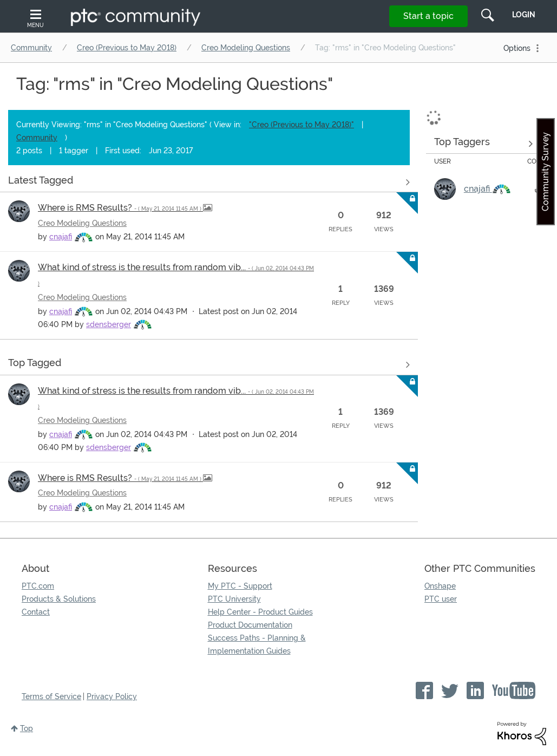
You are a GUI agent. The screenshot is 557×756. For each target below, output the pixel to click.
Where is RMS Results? (120, 208)
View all (209, 182)
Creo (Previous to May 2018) (127, 48)
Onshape (440, 586)
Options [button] (517, 48)
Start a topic (428, 16)
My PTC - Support (240, 586)
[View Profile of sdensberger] (109, 324)
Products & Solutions (59, 599)
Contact (36, 612)
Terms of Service (51, 696)
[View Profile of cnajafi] (61, 237)
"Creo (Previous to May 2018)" (302, 125)
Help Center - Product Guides (260, 612)
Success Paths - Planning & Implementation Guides (257, 644)
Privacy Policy (112, 696)
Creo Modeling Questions (246, 48)
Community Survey (545, 172)
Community (31, 48)
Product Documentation (250, 625)
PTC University (234, 599)
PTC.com (38, 586)
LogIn (524, 15)
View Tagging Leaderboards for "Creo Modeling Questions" (483, 144)
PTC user (441, 599)
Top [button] (27, 728)
